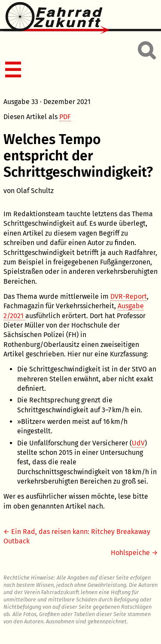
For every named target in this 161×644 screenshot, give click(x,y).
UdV (138, 443)
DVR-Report (129, 296)
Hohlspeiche (130, 553)
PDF (65, 117)
